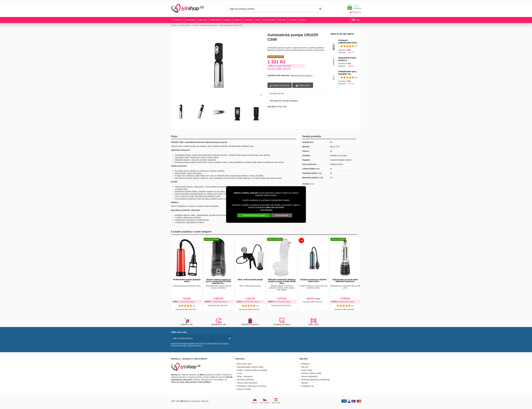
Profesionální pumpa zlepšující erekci (187, 280)
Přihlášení (305, 364)
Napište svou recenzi (280, 85)
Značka (306, 184)
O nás (239, 373)
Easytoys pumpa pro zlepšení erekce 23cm (314, 280)
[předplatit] (230, 338)
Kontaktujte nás (308, 386)
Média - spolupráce (245, 376)
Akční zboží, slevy (244, 364)
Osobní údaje (307, 370)
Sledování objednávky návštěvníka (315, 379)
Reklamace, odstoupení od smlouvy (252, 386)
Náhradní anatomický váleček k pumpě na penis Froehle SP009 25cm (282, 281)
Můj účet (305, 367)
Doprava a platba (244, 389)
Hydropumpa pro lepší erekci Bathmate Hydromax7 (345, 280)
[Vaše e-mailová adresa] (199, 338)
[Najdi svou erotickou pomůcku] (320, 9)
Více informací (266, 210)
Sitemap (305, 383)
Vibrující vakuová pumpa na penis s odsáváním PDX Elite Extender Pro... (218, 281)
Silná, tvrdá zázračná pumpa (250, 280)
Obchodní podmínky (245, 379)
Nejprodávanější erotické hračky (250, 367)
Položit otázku (303, 85)
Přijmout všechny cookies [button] (254, 215)
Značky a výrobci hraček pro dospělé (252, 370)
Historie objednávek (309, 376)
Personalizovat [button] (282, 215)
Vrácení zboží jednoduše (247, 383)
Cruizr (312, 184)
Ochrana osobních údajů (311, 373)
